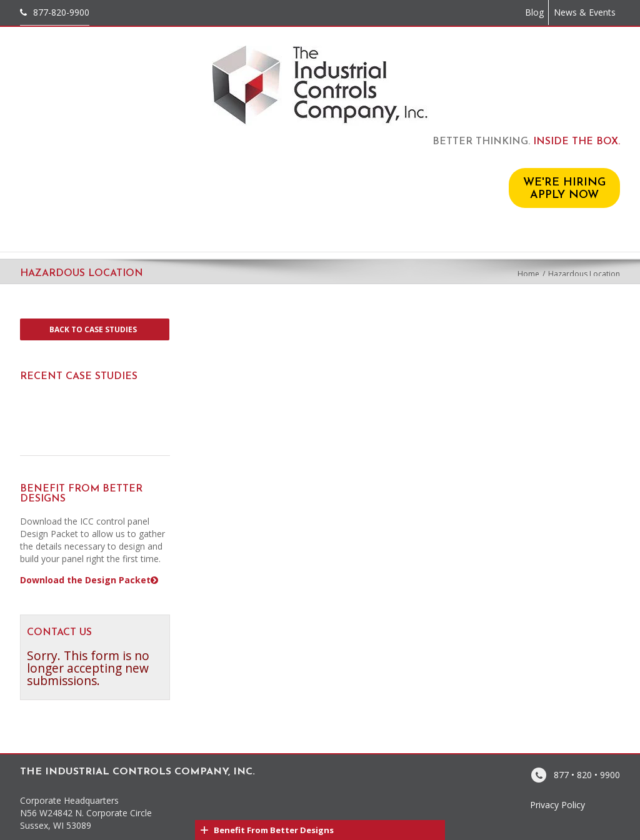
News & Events (585, 12)
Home (528, 274)
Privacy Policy (557, 805)
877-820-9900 (61, 12)
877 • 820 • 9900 (587, 774)
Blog (534, 12)
